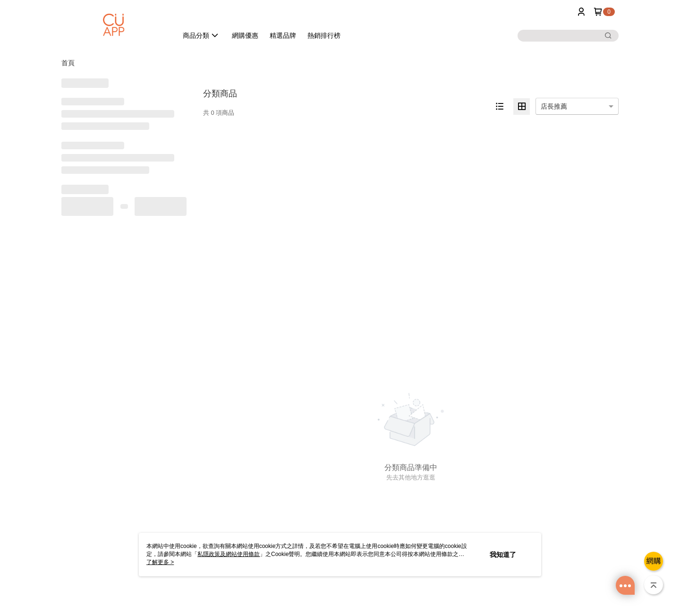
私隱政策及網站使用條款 (229, 554)
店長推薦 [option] (554, 106)
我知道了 (503, 555)
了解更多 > (160, 562)
